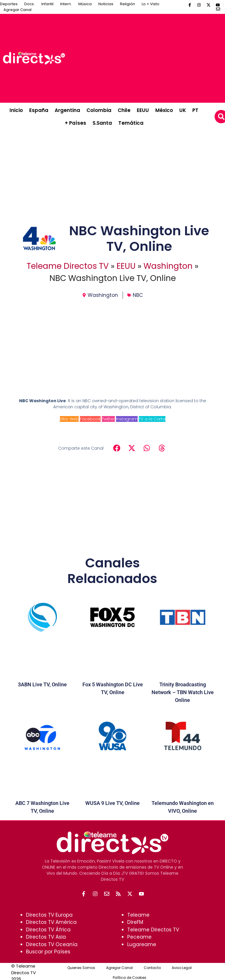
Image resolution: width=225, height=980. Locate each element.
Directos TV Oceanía (52, 944)
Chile (124, 110)
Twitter (108, 419)
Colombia (99, 110)
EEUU (143, 110)
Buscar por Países (48, 952)
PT (195, 110)
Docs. (29, 4)
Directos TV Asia (46, 937)
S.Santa (102, 123)
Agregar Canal (17, 10)
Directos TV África (48, 930)
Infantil (47, 4)
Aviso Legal (182, 968)
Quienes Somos (81, 968)
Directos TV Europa (49, 915)
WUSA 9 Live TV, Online (113, 803)
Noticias (106, 4)
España (39, 110)
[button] (117, 448)
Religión (128, 4)
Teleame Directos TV (68, 266)
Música (85, 4)
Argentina (67, 110)
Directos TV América (51, 922)
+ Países (75, 123)
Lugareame (142, 944)
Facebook (90, 419)
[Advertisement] (146, 57)
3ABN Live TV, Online (42, 684)
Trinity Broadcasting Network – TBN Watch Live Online (183, 692)
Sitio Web (69, 419)
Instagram (127, 419)
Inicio (16, 110)
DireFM (135, 922)
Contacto (152, 968)
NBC (138, 295)
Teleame (138, 915)
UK (183, 110)
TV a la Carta (152, 419)
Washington (168, 266)
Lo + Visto (151, 4)
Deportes (9, 4)
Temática (131, 123)
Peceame (139, 937)
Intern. (66, 4)
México (164, 110)
